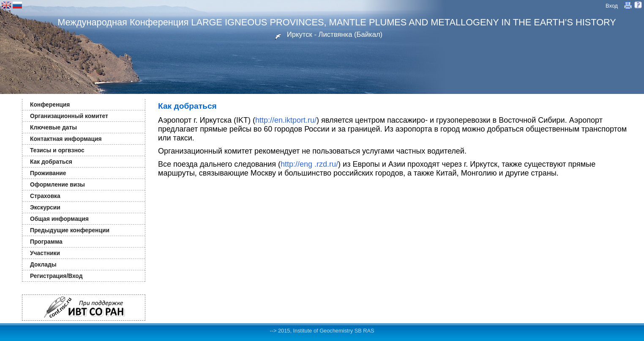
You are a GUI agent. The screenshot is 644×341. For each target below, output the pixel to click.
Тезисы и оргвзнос (57, 150)
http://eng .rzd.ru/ (309, 164)
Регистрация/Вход (56, 276)
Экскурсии (45, 207)
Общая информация (59, 219)
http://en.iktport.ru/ (286, 120)
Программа (46, 242)
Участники (45, 253)
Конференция (50, 104)
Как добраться (51, 162)
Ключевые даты (53, 127)
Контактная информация (66, 139)
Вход (612, 6)
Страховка (45, 196)
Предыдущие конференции (70, 230)
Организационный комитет (69, 116)
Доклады (43, 264)
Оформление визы (57, 184)
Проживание (48, 173)
